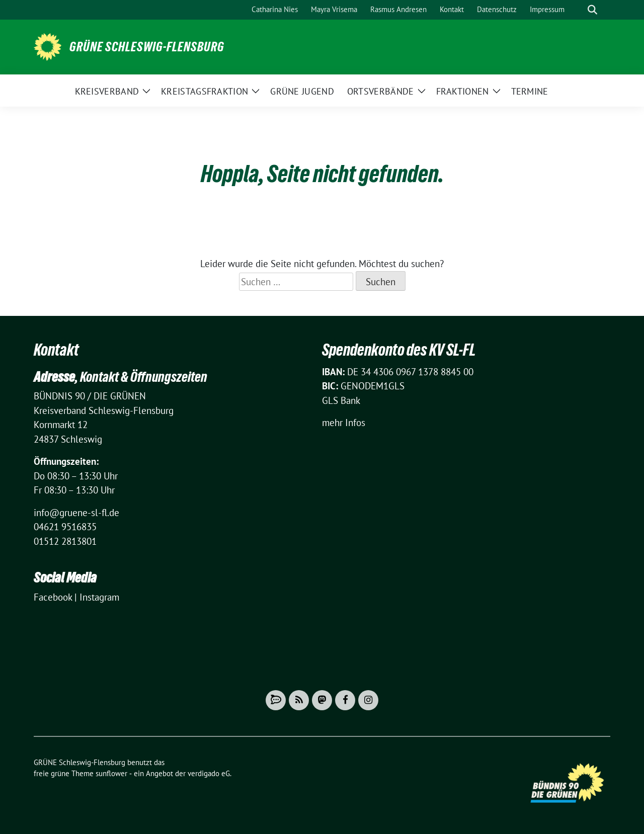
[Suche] (578, 10)
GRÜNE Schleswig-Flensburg (147, 47)
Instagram (99, 597)
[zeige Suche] (592, 10)
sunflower (111, 773)
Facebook (53, 597)
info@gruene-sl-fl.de (76, 513)
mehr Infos (344, 423)
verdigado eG (209, 773)
